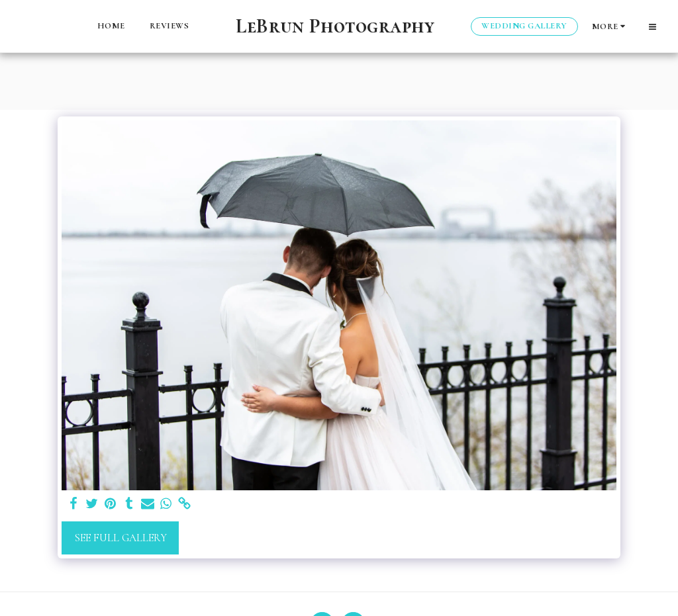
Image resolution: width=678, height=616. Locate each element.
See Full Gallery (121, 538)
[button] (653, 26)
